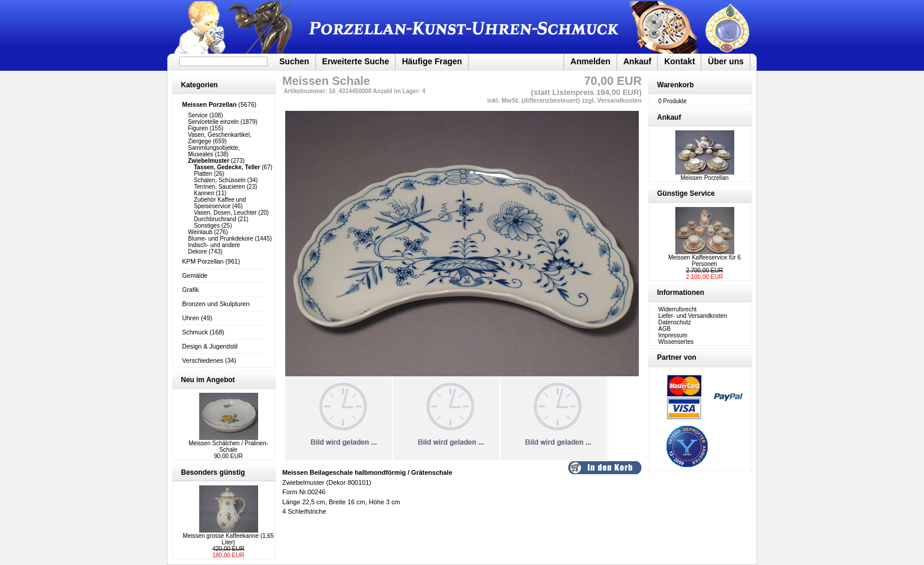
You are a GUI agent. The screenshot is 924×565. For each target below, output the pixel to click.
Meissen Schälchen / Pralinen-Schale (228, 446)
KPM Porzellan (203, 261)
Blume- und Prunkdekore (221, 239)
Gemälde (195, 275)
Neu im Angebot (208, 380)
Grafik (190, 290)
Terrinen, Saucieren (220, 187)
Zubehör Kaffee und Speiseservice (220, 203)
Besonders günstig (213, 472)
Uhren (191, 318)
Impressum (673, 335)
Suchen (294, 61)
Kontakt (679, 61)
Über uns (726, 61)
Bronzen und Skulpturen (216, 304)
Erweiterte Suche (356, 61)
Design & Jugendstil (210, 346)
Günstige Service (686, 193)
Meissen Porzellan (705, 175)
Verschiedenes (203, 360)
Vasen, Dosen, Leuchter (225, 213)
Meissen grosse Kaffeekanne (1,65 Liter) (228, 539)
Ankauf (637, 61)
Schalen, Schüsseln (220, 180)
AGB (664, 329)
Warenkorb (675, 85)
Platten (203, 174)
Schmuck (195, 332)
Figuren (198, 128)
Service (198, 115)
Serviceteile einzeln (213, 122)
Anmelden (590, 61)
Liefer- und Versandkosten (693, 316)
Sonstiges (207, 226)
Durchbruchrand (215, 219)
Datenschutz (675, 322)
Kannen (204, 193)
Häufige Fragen (432, 61)
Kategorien (199, 85)
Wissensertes (676, 342)
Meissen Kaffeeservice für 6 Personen (704, 261)
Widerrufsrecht (677, 309)
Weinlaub (200, 232)
